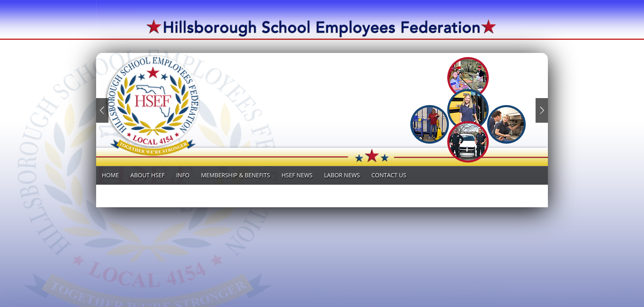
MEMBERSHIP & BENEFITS (236, 175)
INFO (183, 175)
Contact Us (389, 175)
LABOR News (342, 175)
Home (110, 175)
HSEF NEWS (297, 175)
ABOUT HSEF (148, 175)
